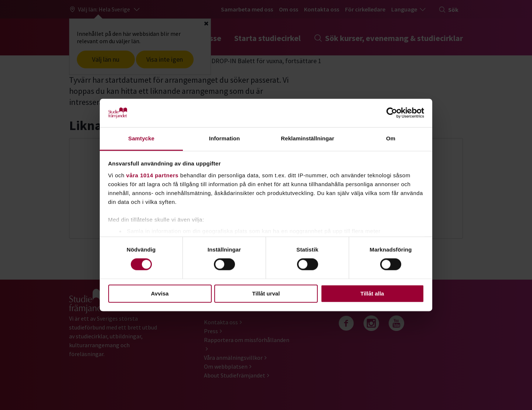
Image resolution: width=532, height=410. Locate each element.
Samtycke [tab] (141, 138)
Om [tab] (391, 138)
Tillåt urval (266, 293)
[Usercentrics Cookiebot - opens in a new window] (392, 113)
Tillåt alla (372, 293)
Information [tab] (225, 138)
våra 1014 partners (153, 175)
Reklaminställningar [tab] (307, 138)
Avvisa (160, 293)
